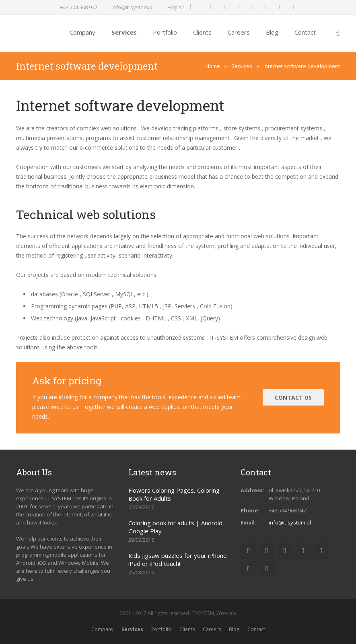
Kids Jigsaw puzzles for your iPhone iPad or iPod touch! (178, 559)
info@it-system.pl (133, 7)
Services (242, 66)
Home (213, 66)
